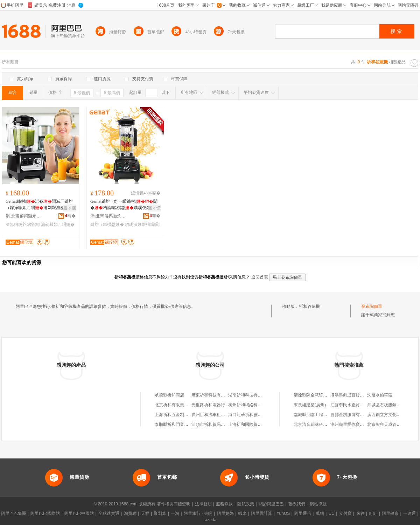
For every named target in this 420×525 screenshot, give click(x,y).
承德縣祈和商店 (169, 395)
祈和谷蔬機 (309, 306)
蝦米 (243, 513)
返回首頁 (260, 277)
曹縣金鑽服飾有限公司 (351, 415)
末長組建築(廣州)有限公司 (318, 405)
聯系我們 (297, 504)
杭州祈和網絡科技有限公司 (253, 405)
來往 (360, 513)
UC (332, 513)
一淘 (175, 513)
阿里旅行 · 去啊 (198, 513)
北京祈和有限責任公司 (176, 405)
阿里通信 (303, 513)
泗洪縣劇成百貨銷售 (349, 395)
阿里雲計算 (261, 513)
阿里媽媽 (225, 513)
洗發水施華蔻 (380, 395)
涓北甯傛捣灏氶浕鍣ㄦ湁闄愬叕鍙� (25, 216)
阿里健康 (390, 513)
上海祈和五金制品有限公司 (180, 415)
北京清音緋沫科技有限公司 (319, 424)
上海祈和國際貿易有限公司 (253, 424)
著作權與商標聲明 (174, 504)
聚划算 (160, 513)
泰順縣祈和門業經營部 (176, 424)
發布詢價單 (372, 306)
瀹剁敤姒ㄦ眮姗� (58, 224)
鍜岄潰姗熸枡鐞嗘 (142, 224)
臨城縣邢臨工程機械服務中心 (321, 415)
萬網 (320, 513)
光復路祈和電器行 (208, 405)
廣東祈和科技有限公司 (212, 395)
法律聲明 (203, 504)
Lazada (209, 520)
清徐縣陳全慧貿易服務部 (317, 395)
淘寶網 (130, 513)
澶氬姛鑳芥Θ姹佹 (23, 224)
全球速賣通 (109, 513)
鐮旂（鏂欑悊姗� (107, 224)
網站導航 (318, 504)
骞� (70, 216)
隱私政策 (246, 504)
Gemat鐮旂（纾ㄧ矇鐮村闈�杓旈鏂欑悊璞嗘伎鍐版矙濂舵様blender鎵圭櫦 (125, 205)
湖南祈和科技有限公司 (249, 395)
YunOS (283, 513)
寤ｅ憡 (70, 208)
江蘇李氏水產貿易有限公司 (356, 405)
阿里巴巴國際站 (45, 513)
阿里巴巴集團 (14, 513)
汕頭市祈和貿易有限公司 (215, 424)
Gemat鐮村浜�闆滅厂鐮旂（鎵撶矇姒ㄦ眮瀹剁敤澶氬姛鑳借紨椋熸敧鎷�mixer (39, 205)
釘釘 (373, 513)
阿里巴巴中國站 (79, 513)
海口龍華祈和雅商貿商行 (251, 415)
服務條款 (224, 504)
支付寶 (345, 513)
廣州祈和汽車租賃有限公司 (217, 415)
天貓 (145, 513)
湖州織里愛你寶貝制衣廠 (353, 424)
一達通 (409, 513)
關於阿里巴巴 (271, 504)
